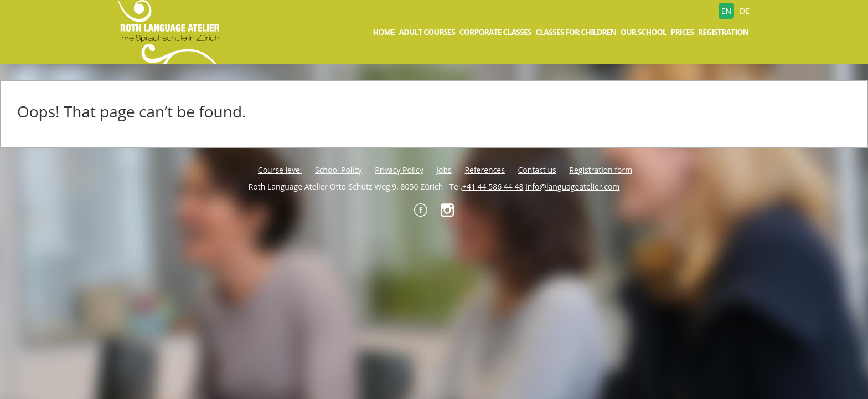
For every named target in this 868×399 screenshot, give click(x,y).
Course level (280, 170)
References (484, 170)
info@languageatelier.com (572, 186)
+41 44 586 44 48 (493, 186)
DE (745, 11)
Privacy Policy (399, 170)
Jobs (444, 170)
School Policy (339, 170)
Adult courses (427, 32)
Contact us (537, 170)
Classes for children (576, 32)
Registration (723, 32)
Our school (644, 32)
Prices (683, 32)
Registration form (601, 170)
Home (383, 32)
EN (726, 11)
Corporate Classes (495, 32)
